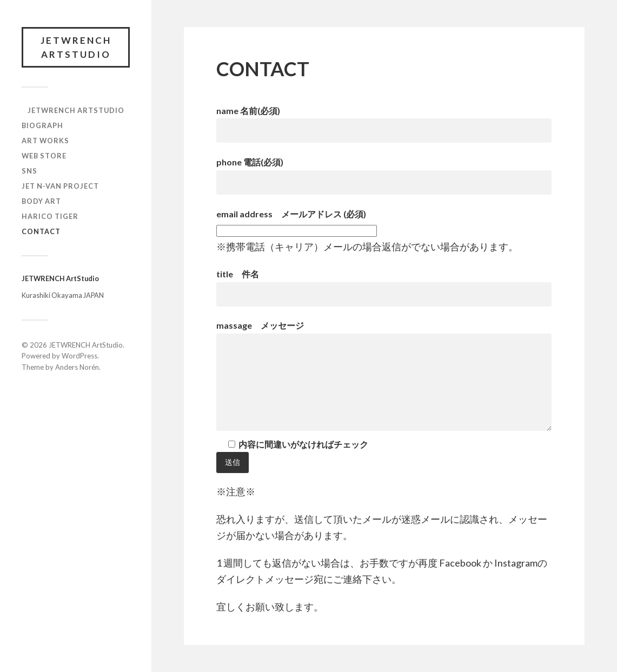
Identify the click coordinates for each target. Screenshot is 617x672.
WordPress (79, 356)
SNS (29, 171)
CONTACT (41, 231)
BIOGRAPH (42, 125)
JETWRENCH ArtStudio (76, 47)
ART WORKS (45, 141)
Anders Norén (77, 367)
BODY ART (41, 201)
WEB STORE (44, 156)
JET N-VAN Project (60, 186)
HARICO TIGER (50, 216)
